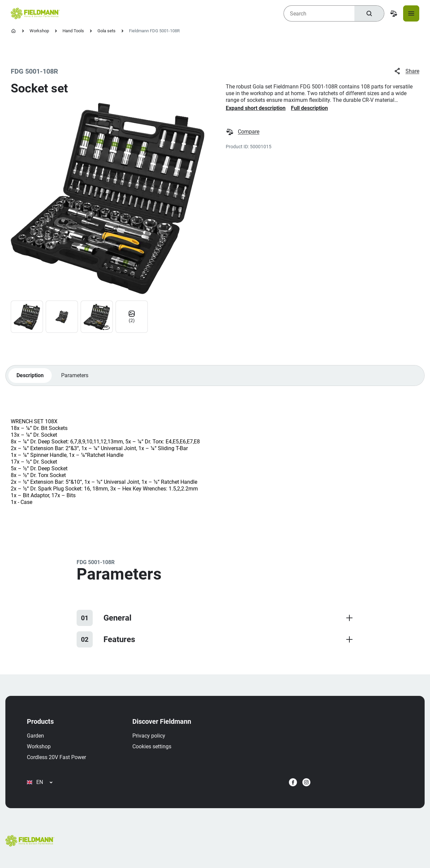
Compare (243, 132)
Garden (35, 736)
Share (406, 71)
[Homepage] (13, 31)
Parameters (75, 375)
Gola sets (106, 31)
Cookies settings (152, 746)
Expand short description (256, 108)
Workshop (39, 31)
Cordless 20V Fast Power (56, 757)
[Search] (369, 13)
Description (30, 375)
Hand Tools (73, 31)
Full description (309, 108)
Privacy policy (149, 736)
